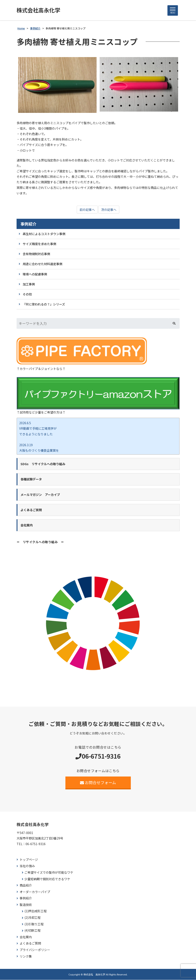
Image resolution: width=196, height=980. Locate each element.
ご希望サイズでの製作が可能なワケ (49, 873)
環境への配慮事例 (35, 274)
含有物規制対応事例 (36, 254)
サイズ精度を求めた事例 (39, 244)
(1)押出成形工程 (36, 911)
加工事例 (29, 284)
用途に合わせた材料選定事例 (43, 264)
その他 (27, 294)
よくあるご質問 (30, 944)
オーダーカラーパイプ (35, 892)
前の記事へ (87, 210)
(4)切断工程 (32, 931)
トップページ (29, 860)
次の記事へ (109, 210)
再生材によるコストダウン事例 (44, 234)
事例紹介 (29, 224)
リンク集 (26, 957)
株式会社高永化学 (39, 10)
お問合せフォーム (98, 783)
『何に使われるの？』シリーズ (44, 304)
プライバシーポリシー (35, 950)
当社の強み (27, 866)
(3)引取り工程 (34, 924)
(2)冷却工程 (32, 918)
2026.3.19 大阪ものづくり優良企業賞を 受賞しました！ (39, 451)
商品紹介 (26, 886)
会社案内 (26, 937)
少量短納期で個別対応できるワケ (47, 879)
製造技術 (26, 905)
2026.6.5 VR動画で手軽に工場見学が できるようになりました (38, 429)
